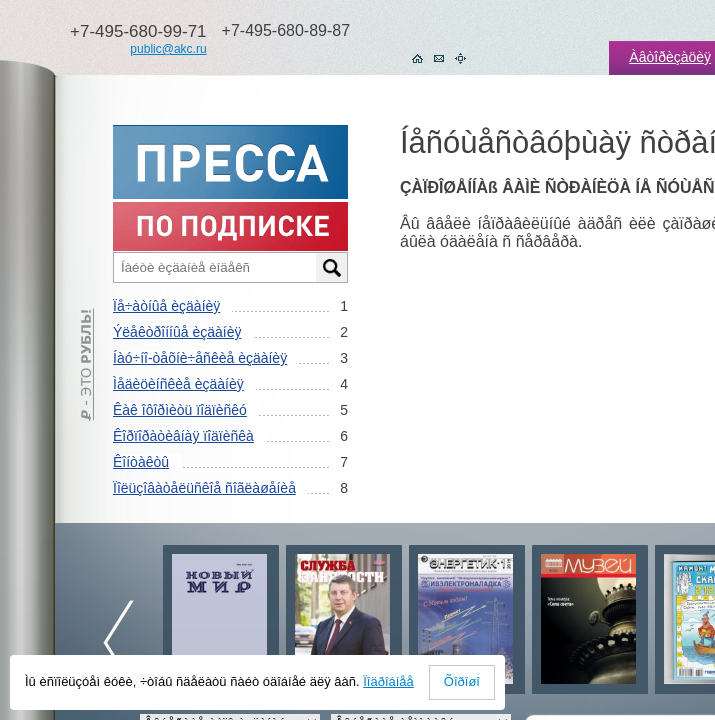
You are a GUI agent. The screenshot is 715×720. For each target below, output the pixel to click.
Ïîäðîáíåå (388, 681)
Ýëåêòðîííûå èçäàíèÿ (177, 332)
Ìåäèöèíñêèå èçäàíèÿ (178, 384)
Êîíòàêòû (141, 462)
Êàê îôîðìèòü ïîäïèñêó (180, 410)
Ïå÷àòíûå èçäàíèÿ (166, 306)
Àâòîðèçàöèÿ (670, 57)
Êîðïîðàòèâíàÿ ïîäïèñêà (183, 436)
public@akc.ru (168, 49)
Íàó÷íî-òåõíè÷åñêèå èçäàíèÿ (200, 358)
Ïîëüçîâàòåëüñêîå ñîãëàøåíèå (204, 488)
